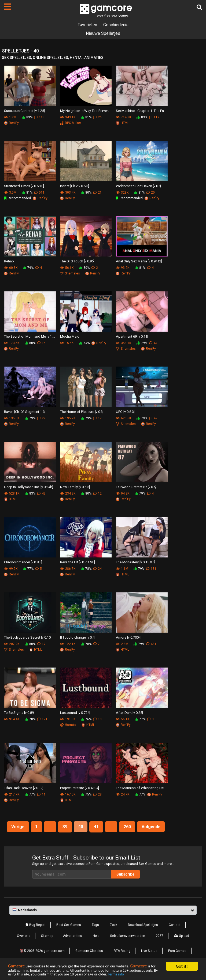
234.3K (68, 493)
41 (97, 827)
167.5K (68, 794)
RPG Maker (71, 123)
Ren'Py (11, 123)
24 (98, 569)
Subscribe (127, 874)
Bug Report (35, 925)
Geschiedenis (116, 25)
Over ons (24, 936)
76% (86, 719)
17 (98, 418)
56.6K (67, 268)
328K (122, 193)
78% (86, 569)
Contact (175, 925)
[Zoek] (199, 7)
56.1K (123, 719)
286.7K (68, 569)
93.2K (123, 268)
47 (153, 343)
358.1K (124, 343)
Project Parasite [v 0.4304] (80, 788)
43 (41, 493)
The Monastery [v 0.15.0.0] (136, 562)
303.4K (68, 193)
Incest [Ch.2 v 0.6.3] (75, 186)
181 (151, 569)
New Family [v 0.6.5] (75, 487)
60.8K (11, 268)
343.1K (68, 117)
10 (98, 719)
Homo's (68, 725)
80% (86, 193)
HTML (122, 123)
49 (153, 418)
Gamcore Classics (89, 951)
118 (39, 117)
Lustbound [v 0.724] (75, 713)
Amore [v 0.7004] (129, 637)
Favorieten (87, 25)
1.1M (122, 569)
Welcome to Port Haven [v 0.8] (139, 186)
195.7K (68, 418)
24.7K (123, 794)
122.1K (68, 644)
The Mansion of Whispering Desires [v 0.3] (142, 788)
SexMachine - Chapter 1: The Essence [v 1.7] (142, 111)
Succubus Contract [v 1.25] (24, 111)
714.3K (124, 117)
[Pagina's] (8, 7)
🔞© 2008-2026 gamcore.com (42, 951)
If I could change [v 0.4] (78, 637)
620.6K (124, 418)
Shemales (70, 273)
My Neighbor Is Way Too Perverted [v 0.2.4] (86, 111)
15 (41, 343)
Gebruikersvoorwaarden (128, 936)
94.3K (123, 493)
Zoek (113, 925)
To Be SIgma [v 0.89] (19, 713)
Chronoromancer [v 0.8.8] (23, 562)
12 (98, 493)
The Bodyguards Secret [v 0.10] (28, 637)
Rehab (9, 261)
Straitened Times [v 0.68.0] (24, 186)
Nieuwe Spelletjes (103, 33)
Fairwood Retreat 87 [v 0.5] (136, 487)
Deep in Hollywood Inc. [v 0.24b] (29, 487)
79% (28, 268)
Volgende (152, 827)
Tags (95, 925)
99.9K (11, 569)
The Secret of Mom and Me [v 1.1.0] (30, 336)
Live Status (149, 951)
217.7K (12, 794)
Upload (182, 936)
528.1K (12, 493)
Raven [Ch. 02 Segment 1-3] (25, 412)
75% (86, 794)
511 (39, 193)
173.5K (12, 343)
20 (151, 193)
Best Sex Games (69, 925)
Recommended (17, 198)
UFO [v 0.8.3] (125, 412)
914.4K (12, 719)
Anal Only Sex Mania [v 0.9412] (139, 261)
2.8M (122, 644)
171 (42, 719)
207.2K (12, 644)
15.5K (67, 343)
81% (86, 117)
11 (41, 794)
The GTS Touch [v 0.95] (77, 261)
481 (151, 644)
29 (41, 418)
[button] (103, 910)
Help (96, 936)
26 (98, 117)
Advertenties (73, 936)
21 (98, 193)
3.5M (10, 193)
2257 (160, 936)
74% (84, 343)
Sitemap (47, 936)
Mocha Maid (70, 336)
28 (98, 794)
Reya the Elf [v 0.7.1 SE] (78, 562)
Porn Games (177, 951)
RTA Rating (122, 951)
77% (28, 569)
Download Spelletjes (143, 925)
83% (27, 117)
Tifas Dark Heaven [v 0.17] (24, 788)
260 (128, 827)
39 (65, 827)
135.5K (12, 418)
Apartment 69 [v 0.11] (132, 336)
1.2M (10, 117)
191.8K (68, 719)
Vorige (17, 827)
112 (154, 117)
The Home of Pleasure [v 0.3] (82, 412)
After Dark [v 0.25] (129, 713)
